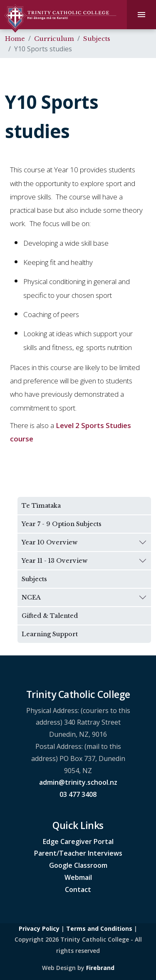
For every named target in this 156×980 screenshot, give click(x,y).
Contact (78, 889)
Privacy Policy (39, 928)
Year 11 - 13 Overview (54, 561)
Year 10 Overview (50, 542)
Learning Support (50, 634)
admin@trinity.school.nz (78, 782)
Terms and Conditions (99, 928)
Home (15, 39)
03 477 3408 (78, 794)
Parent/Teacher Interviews (78, 853)
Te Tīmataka (41, 506)
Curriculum (54, 39)
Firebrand (100, 968)
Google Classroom (78, 865)
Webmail (78, 877)
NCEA (31, 597)
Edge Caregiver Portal (78, 841)
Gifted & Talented (50, 616)
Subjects (97, 39)
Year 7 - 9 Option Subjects (62, 524)
